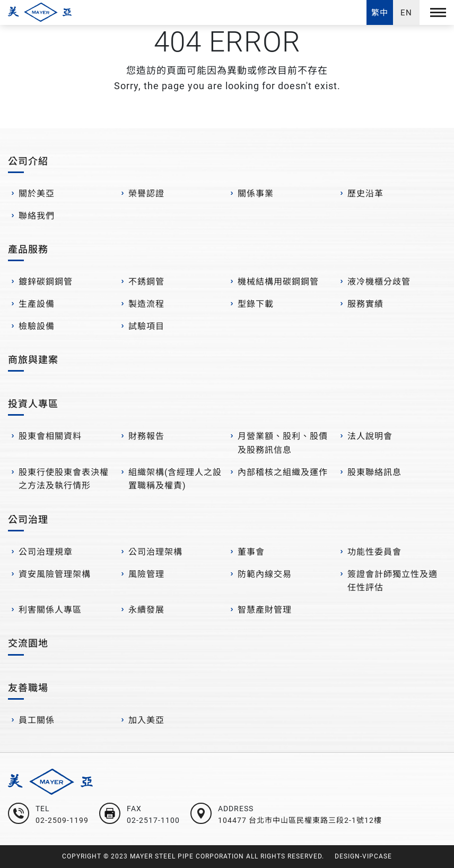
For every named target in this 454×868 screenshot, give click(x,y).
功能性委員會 (374, 552)
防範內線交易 (265, 574)
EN (406, 13)
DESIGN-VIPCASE (363, 856)
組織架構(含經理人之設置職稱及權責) (175, 479)
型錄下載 (256, 304)
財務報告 (146, 436)
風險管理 (146, 574)
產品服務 (28, 249)
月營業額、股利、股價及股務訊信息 (283, 443)
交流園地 (28, 643)
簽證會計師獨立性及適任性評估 (392, 581)
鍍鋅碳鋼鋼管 (46, 282)
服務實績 (365, 304)
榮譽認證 (146, 194)
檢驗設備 (37, 326)
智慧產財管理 (265, 610)
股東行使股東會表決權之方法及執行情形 (64, 479)
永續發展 (146, 610)
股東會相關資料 (50, 436)
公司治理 (28, 519)
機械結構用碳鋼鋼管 (278, 282)
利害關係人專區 (50, 610)
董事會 (251, 552)
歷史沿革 (365, 194)
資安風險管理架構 (55, 574)
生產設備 (37, 304)
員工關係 (37, 720)
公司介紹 (28, 161)
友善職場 (28, 688)
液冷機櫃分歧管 (379, 282)
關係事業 (256, 194)
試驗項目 (146, 326)
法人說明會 (370, 436)
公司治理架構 (155, 552)
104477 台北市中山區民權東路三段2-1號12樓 (300, 820)
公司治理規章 (46, 552)
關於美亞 (37, 194)
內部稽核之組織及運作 (283, 472)
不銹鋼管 (146, 282)
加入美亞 (146, 720)
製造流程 (146, 304)
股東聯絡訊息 (374, 472)
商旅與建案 (33, 360)
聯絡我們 (37, 216)
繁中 (380, 13)
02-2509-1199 (62, 820)
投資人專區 (33, 404)
